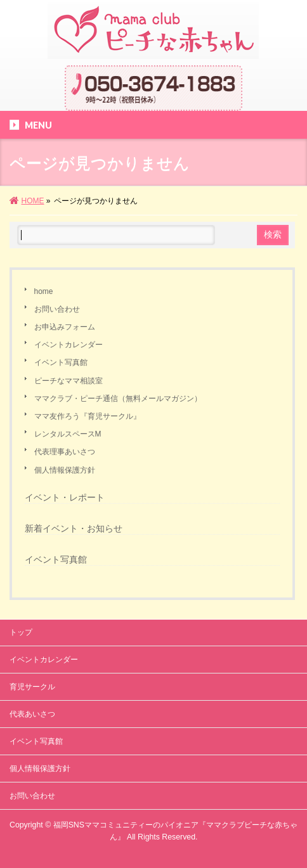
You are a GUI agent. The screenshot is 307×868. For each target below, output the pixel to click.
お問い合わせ (57, 309)
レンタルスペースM (68, 434)
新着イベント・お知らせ (74, 528)
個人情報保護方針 (65, 470)
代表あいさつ (32, 714)
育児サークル (32, 687)
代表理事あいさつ (65, 452)
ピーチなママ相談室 (69, 381)
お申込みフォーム (65, 327)
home (44, 291)
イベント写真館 (61, 362)
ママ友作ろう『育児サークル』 (88, 416)
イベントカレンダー (69, 345)
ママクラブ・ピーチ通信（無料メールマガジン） (118, 399)
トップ (21, 632)
